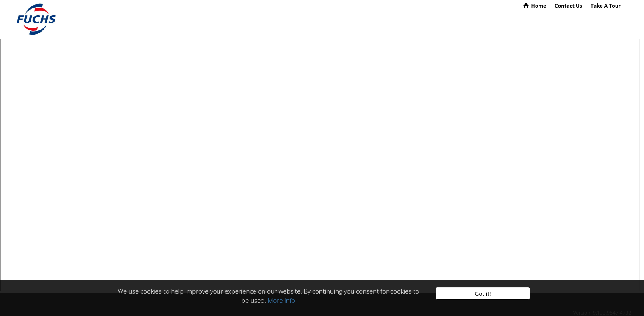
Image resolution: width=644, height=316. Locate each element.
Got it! (483, 294)
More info (282, 300)
